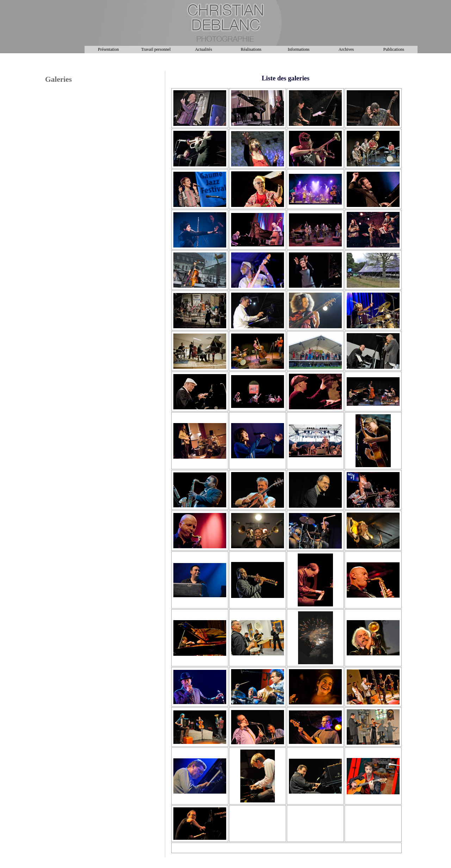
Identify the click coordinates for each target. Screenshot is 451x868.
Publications (394, 49)
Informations (299, 49)
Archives (346, 49)
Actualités (203, 49)
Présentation (108, 49)
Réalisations (251, 49)
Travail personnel (156, 49)
